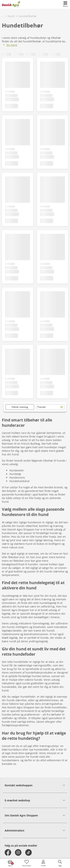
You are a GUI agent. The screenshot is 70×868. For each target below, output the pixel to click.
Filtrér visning (20, 407)
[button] (35, 785)
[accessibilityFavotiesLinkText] (27, 863)
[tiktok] (28, 852)
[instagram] (18, 852)
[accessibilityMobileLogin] (43, 863)
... (3, 16)
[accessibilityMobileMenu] (65, 4)
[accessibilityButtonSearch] (60, 863)
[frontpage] (11, 4)
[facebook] (8, 852)
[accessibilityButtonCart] (10, 863)
